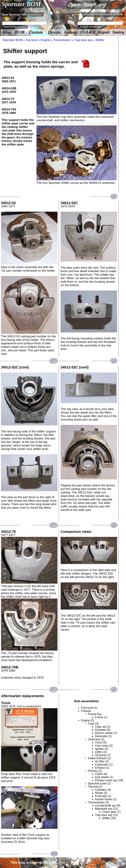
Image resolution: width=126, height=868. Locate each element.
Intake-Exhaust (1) (99, 758)
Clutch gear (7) (111, 812)
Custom (36, 32)
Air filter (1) (102, 761)
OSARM (88, 32)
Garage (71, 32)
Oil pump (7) (103, 755)
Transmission (62, 40)
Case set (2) (103, 727)
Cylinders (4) (103, 790)
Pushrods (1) (103, 796)
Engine (45, 40)
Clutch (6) (101, 774)
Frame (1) (101, 717)
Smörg (118, 32)
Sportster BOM (21, 4)
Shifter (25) (109, 818)
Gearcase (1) (96, 739)
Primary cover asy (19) (109, 780)
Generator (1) (103, 736)
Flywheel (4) (103, 730)
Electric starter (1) (106, 733)
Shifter (100, 40)
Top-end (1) (95, 787)
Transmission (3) (98, 802)
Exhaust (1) (102, 768)
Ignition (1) (102, 749)
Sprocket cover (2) (99, 783)
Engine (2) (87, 720)
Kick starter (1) (104, 777)
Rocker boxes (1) (106, 799)
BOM (20, 32)
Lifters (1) (101, 752)
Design (54, 32)
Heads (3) (101, 793)
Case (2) (93, 724)
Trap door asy (83, 40)
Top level (31, 40)
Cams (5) (101, 742)
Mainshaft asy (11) (107, 809)
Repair (104, 32)
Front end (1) (89, 708)
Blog (7, 32)
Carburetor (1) (104, 765)
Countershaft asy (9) (108, 806)
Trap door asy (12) (106, 815)
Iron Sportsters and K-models (103, 14)
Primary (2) (95, 771)
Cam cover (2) (104, 746)
